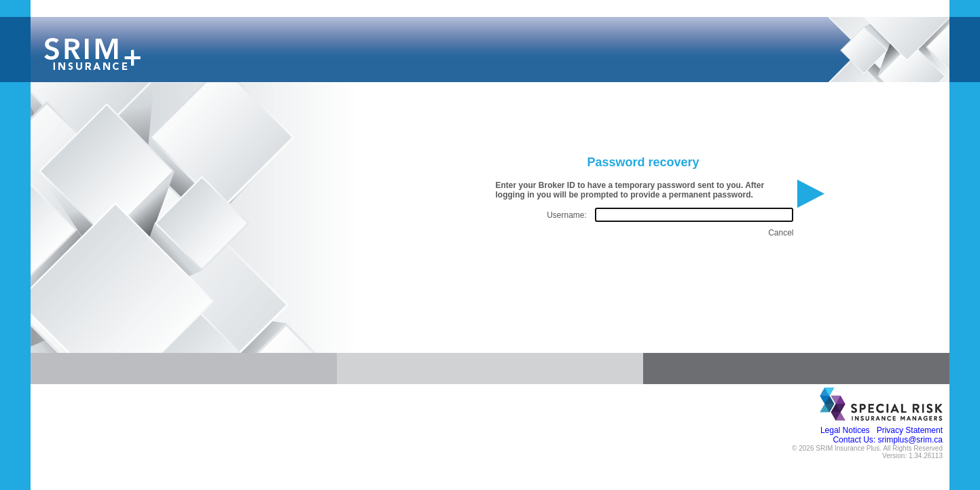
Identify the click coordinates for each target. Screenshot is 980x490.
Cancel (781, 233)
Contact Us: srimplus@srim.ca (888, 440)
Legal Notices (845, 430)
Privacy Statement (910, 430)
